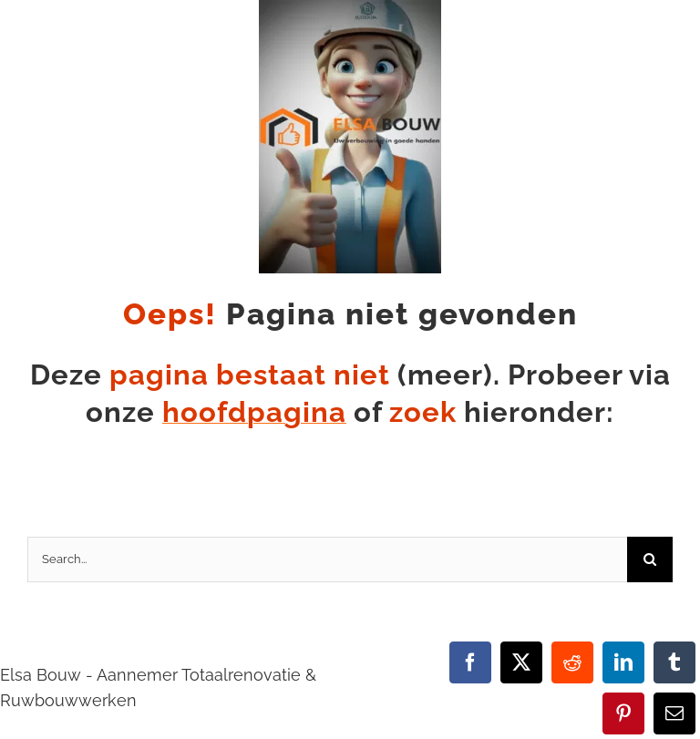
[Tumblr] (674, 662)
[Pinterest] (623, 713)
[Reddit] (572, 662)
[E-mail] (674, 713)
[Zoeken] (650, 559)
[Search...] (327, 559)
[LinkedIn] (623, 662)
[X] (521, 662)
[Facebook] (470, 662)
